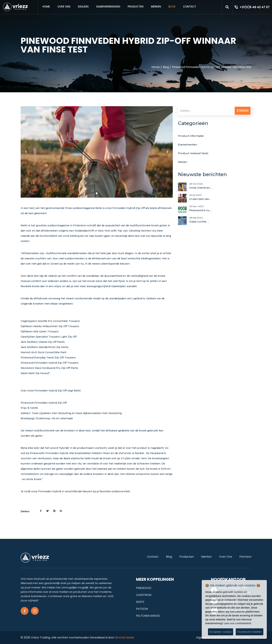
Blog (172, 7)
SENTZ (140, 602)
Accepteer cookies (221, 632)
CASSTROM (144, 595)
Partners (245, 557)
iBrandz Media (125, 637)
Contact (190, 7)
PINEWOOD (144, 588)
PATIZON (142, 609)
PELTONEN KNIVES (148, 616)
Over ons (64, 7)
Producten (136, 7)
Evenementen (188, 145)
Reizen (183, 162)
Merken (156, 7)
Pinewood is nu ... (220, 209)
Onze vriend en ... (220, 187)
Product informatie (191, 136)
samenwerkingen (108, 7)
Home (46, 7)
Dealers (83, 7)
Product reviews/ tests (193, 153)
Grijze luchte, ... (220, 221)
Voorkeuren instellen (250, 632)
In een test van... (220, 198)
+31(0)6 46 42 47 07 (255, 7)
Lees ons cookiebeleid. (238, 623)
